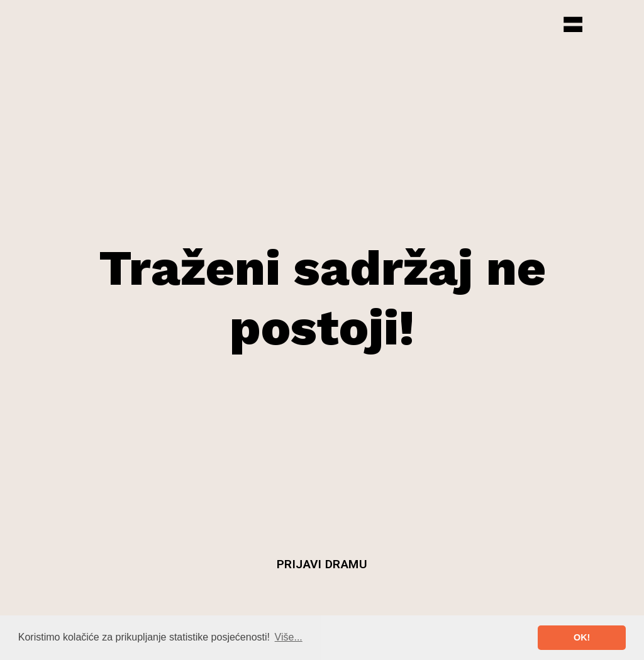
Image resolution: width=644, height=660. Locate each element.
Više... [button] (289, 637)
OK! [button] (582, 637)
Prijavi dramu (322, 564)
